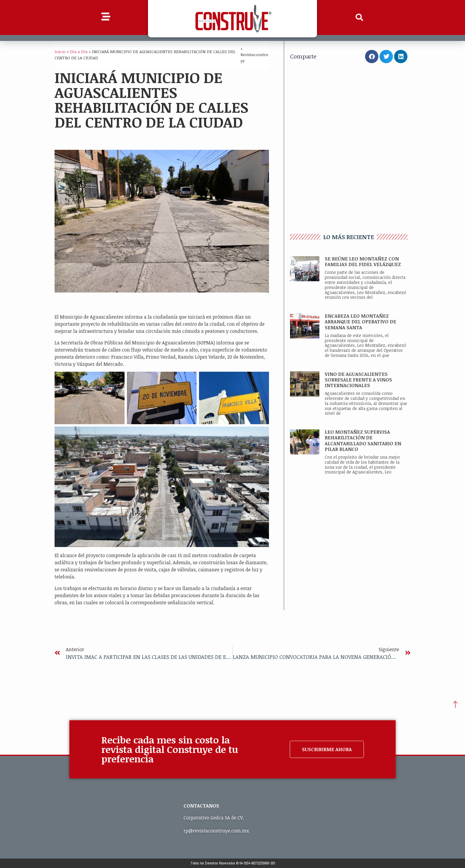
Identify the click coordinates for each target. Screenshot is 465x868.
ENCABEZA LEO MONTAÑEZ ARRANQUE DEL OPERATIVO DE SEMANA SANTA (360, 322)
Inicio (60, 51)
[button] (359, 18)
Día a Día (79, 51)
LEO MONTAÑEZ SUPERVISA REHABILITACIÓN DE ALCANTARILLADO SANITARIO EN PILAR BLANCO (363, 441)
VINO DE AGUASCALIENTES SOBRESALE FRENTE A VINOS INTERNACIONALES (358, 380)
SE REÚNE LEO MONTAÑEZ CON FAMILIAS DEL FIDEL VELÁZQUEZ (363, 261)
